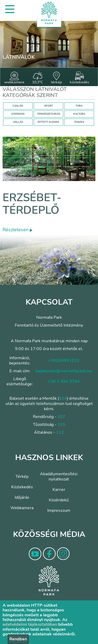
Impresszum (59, 510)
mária (77, 162)
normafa (18, 162)
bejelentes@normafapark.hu (64, 371)
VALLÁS (18, 122)
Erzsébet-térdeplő (32, 204)
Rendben (18, 639)
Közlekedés (22, 487)
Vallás (18, 151)
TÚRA (79, 106)
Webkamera (22, 508)
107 (61, 417)
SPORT (49, 106)
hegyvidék (18, 173)
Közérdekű (59, 500)
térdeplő (77, 151)
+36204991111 (64, 361)
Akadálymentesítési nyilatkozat (59, 477)
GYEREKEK (18, 114)
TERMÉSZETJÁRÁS (49, 114)
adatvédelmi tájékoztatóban (30, 624)
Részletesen (18, 230)
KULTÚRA (79, 114)
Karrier (59, 490)
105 (61, 425)
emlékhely (47, 162)
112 (60, 432)
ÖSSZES (79, 122)
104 (63, 398)
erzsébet (47, 151)
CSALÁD (18, 106)
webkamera (14, 78)
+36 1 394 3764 (64, 381)
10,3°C (38, 78)
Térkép (22, 477)
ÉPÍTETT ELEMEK (48, 122)
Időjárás (22, 497)
